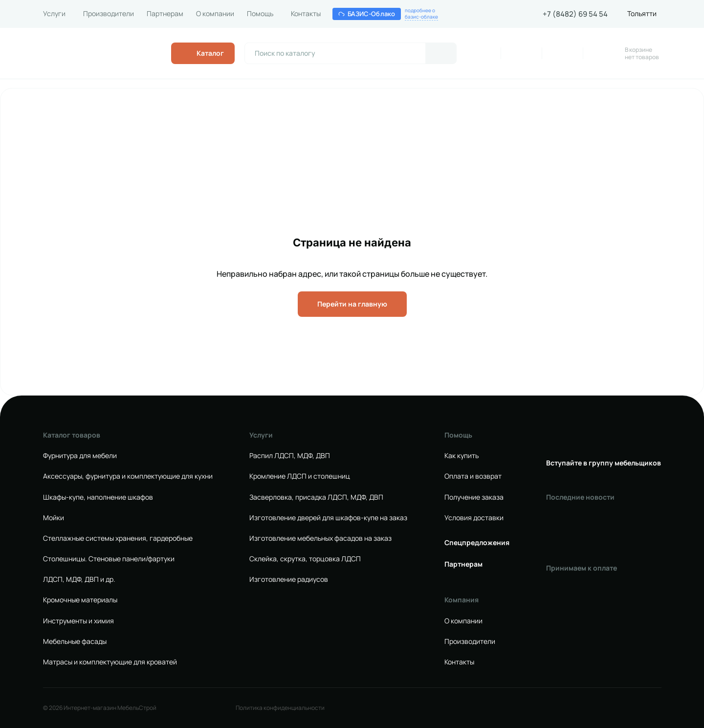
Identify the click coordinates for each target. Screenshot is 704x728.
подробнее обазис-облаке (421, 14)
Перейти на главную (352, 304)
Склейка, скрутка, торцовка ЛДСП (305, 559)
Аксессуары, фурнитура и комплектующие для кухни (128, 476)
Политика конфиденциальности (280, 708)
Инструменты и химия (78, 621)
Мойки (54, 518)
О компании (215, 14)
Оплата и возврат (473, 476)
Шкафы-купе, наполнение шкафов (98, 497)
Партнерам (165, 14)
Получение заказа (474, 497)
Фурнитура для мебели (80, 456)
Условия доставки (474, 518)
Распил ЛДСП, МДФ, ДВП (290, 456)
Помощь (260, 14)
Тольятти (642, 14)
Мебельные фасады (75, 641)
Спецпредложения (477, 543)
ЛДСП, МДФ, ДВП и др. (79, 579)
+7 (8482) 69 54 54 (575, 14)
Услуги (54, 14)
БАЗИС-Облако (367, 14)
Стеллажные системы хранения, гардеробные (118, 538)
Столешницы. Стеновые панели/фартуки (109, 559)
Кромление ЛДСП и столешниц (300, 476)
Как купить (462, 456)
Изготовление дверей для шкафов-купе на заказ (328, 518)
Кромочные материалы (80, 600)
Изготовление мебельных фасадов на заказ (320, 538)
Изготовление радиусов (289, 579)
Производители (109, 14)
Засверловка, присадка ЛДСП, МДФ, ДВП (316, 497)
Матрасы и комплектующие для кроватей (110, 662)
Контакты (306, 14)
